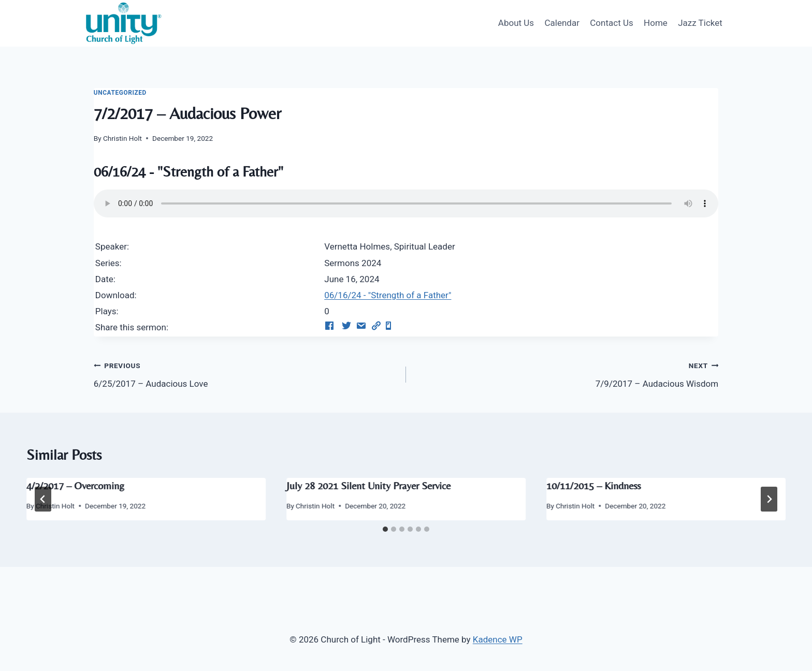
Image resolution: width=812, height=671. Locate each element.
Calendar (562, 23)
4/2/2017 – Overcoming (75, 485)
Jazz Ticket (700, 23)
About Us (516, 23)
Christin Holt (122, 138)
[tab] (385, 529)
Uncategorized (120, 93)
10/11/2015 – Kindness (593, 485)
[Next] (769, 499)
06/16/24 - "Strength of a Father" (388, 295)
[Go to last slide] (43, 499)
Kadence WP (498, 639)
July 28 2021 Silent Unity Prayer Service (368, 485)
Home (656, 23)
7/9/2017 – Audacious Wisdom (567, 374)
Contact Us (611, 23)
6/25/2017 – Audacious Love (245, 374)
